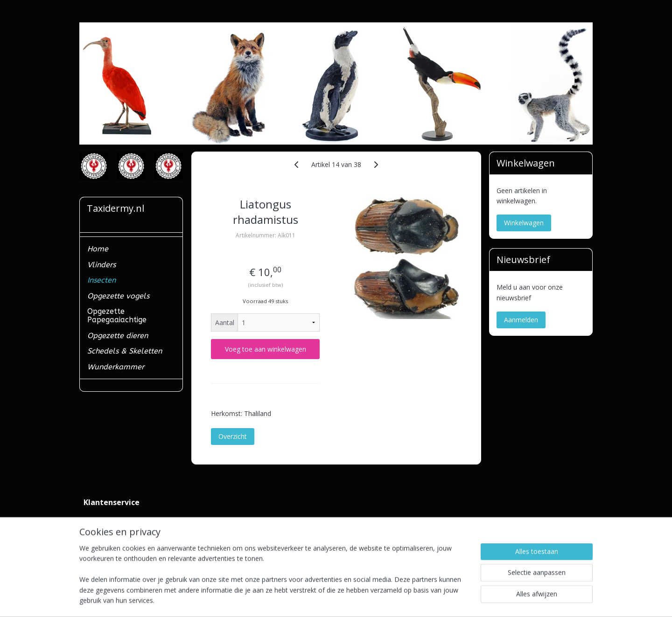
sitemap (300, 600)
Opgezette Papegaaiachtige (117, 315)
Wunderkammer (116, 367)
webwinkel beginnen (355, 600)
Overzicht (233, 436)
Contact (95, 520)
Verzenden (99, 530)
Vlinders (101, 265)
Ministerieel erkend (112, 541)
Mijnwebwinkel (437, 600)
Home (98, 249)
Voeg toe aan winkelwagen (265, 349)
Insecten (101, 280)
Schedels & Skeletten (125, 351)
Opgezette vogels (118, 296)
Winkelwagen (524, 223)
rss (319, 600)
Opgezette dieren (118, 336)
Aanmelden (521, 320)
